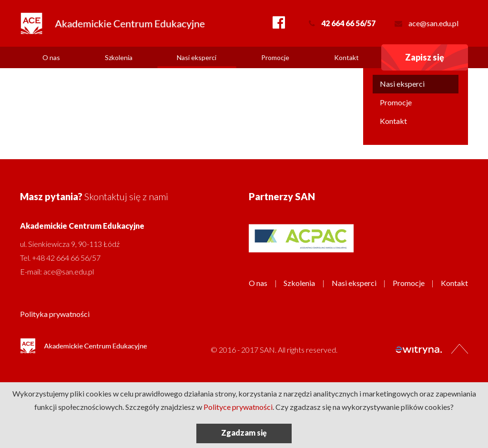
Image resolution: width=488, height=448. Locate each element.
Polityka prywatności (55, 314)
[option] (301, 238)
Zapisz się (425, 57)
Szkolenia (119, 57)
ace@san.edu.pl (433, 23)
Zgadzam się (244, 433)
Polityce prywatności (238, 407)
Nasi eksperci (197, 57)
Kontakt (346, 57)
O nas (51, 57)
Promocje (275, 57)
